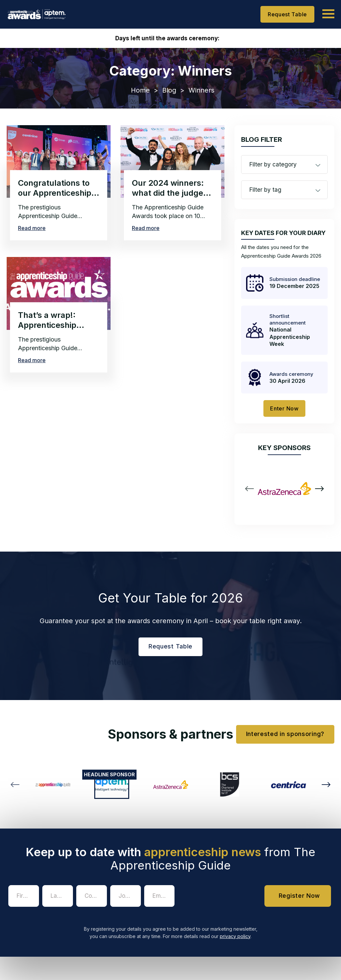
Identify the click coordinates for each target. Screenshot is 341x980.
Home (140, 90)
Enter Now (284, 408)
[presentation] (228, 898)
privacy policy (235, 936)
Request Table (287, 14)
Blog (169, 90)
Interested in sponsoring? (285, 734)
